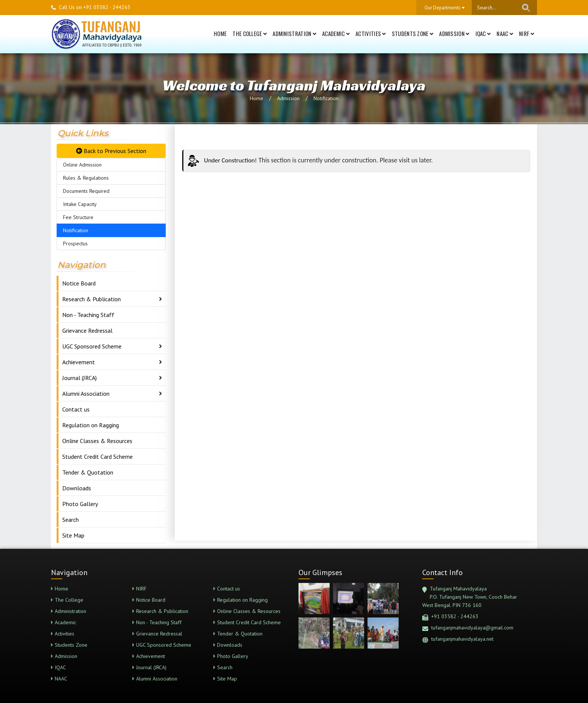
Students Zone (413, 33)
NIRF (526, 33)
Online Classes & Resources (97, 441)
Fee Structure (78, 217)
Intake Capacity (80, 204)
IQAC (483, 33)
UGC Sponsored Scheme (92, 346)
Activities (371, 33)
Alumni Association (86, 394)
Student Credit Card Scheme (97, 457)
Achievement (79, 362)
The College (250, 33)
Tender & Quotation (88, 472)
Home (220, 33)
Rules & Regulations (86, 178)
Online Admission (82, 165)
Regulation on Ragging (91, 425)
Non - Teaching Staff (88, 315)
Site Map (73, 535)
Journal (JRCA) (79, 378)
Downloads (77, 488)
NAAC (505, 33)
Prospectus (75, 243)
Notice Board (79, 283)
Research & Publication (91, 299)
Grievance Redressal (87, 330)
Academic (336, 33)
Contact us (76, 409)
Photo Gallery (80, 504)
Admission (454, 33)
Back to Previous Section (111, 151)
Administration (294, 33)
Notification (326, 98)
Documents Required (86, 191)
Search (70, 520)
